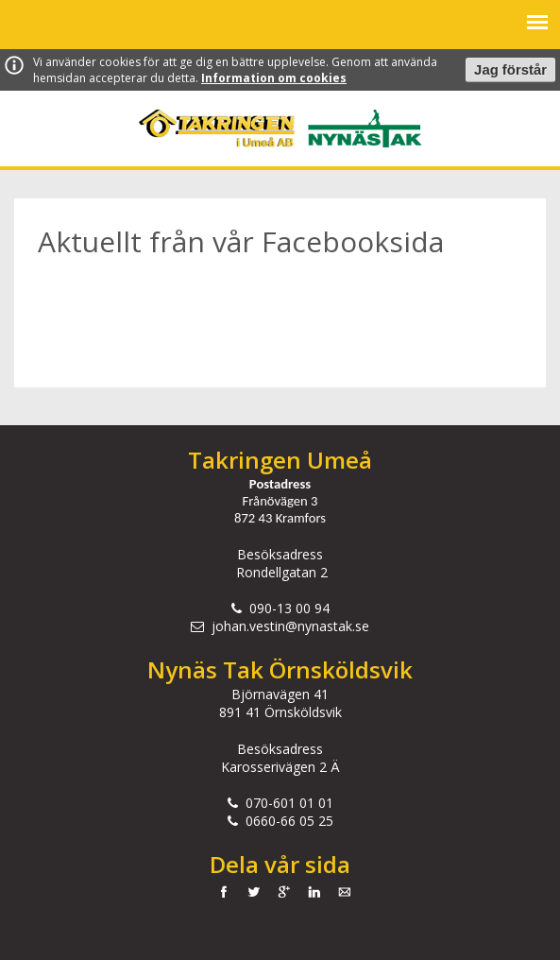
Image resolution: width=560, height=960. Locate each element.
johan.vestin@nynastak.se (290, 626)
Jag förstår (510, 70)
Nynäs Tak (365, 129)
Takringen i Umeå (217, 129)
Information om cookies (274, 78)
